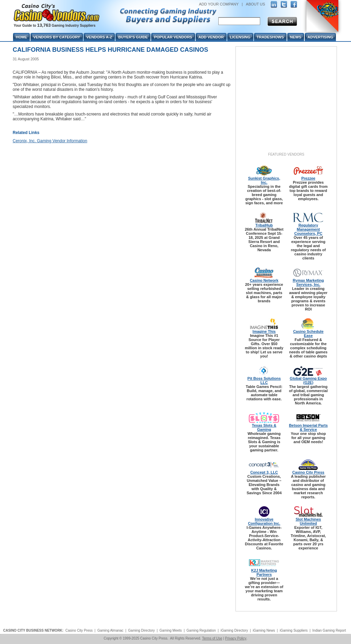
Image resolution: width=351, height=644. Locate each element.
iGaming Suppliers (294, 630)
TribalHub (264, 225)
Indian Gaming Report (329, 630)
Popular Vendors (173, 37)
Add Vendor (211, 37)
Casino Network (264, 280)
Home (21, 37)
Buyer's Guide (133, 37)
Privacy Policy (235, 638)
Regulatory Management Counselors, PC (308, 229)
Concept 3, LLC (264, 472)
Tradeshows (270, 37)
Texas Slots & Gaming (264, 427)
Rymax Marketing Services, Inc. (308, 282)
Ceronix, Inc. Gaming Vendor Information (50, 141)
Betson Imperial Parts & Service (308, 427)
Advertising (320, 37)
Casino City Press (308, 472)
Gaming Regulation (201, 630)
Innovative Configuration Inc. (264, 521)
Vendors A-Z (99, 37)
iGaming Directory (234, 630)
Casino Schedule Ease (308, 333)
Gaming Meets (171, 630)
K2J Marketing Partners (264, 572)
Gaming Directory (142, 630)
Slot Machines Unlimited (308, 521)
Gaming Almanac (110, 630)
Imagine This (264, 331)
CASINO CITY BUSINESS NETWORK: (33, 630)
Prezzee (308, 178)
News (296, 37)
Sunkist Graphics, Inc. (264, 180)
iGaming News (264, 630)
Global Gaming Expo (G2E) (308, 380)
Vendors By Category (57, 37)
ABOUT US (255, 4)
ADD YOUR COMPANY (219, 4)
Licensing (240, 37)
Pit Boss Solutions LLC (264, 380)
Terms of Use (212, 638)
